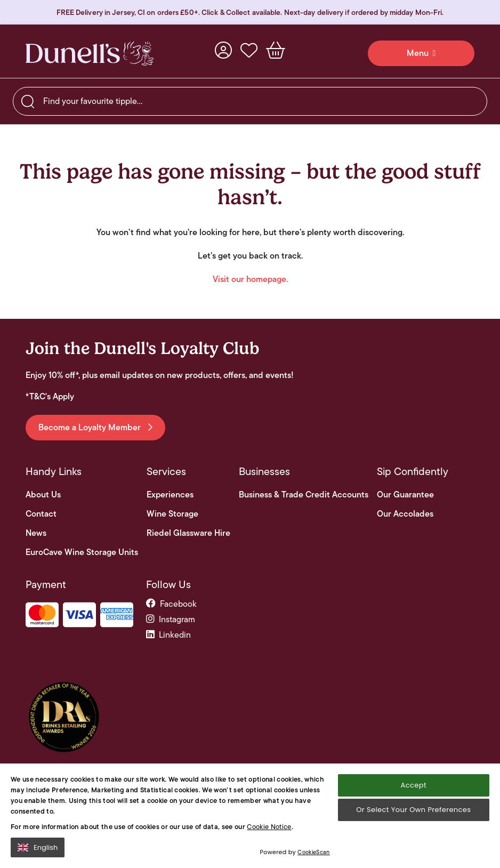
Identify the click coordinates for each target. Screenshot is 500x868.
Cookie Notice (269, 831)
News (36, 533)
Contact (41, 514)
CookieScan (313, 857)
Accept (414, 789)
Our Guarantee (405, 495)
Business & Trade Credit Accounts (304, 495)
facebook (171, 604)
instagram (171, 619)
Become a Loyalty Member (95, 427)
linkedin (168, 635)
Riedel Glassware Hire (188, 533)
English (38, 852)
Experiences (170, 495)
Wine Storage (172, 514)
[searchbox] (250, 101)
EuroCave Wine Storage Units (82, 552)
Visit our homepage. (250, 279)
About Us (43, 495)
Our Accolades (405, 514)
